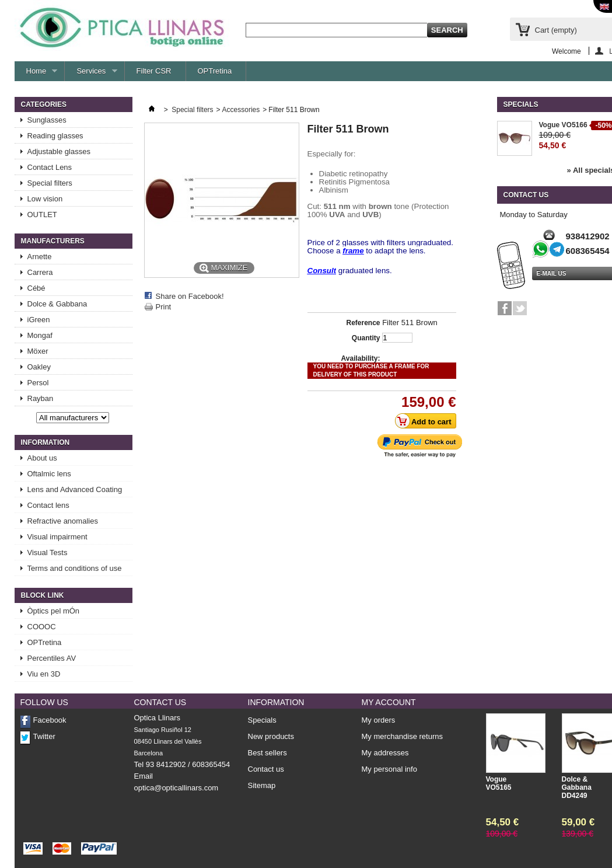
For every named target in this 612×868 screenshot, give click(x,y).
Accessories (241, 110)
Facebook (50, 720)
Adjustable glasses (59, 151)
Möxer (38, 351)
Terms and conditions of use (75, 568)
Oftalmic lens (49, 474)
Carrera (40, 272)
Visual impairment (57, 537)
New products (271, 736)
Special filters (50, 183)
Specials (521, 104)
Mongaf (40, 335)
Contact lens (48, 505)
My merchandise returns (402, 737)
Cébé (36, 288)
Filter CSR (154, 71)
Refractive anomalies (63, 521)
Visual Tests (48, 552)
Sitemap (262, 785)
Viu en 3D (44, 674)
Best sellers (267, 753)
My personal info (389, 769)
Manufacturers (53, 241)
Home (36, 74)
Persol (38, 383)
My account (389, 702)
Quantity (366, 338)
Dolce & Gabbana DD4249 (577, 787)
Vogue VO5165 (499, 783)
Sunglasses (47, 120)
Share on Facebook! (190, 296)
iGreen (39, 320)
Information (46, 442)
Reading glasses (55, 136)
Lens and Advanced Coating (75, 489)
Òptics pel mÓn (54, 611)
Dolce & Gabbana (57, 304)
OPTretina (215, 71)
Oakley (39, 367)
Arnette (40, 257)
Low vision (45, 199)
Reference (363, 323)
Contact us (266, 769)
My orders (379, 720)
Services (91, 74)
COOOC (42, 627)
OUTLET (42, 215)
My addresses (385, 753)
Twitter (44, 736)
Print (164, 307)
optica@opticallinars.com (176, 788)
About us (42, 458)
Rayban (41, 398)
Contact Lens (50, 167)
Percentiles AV (52, 658)
